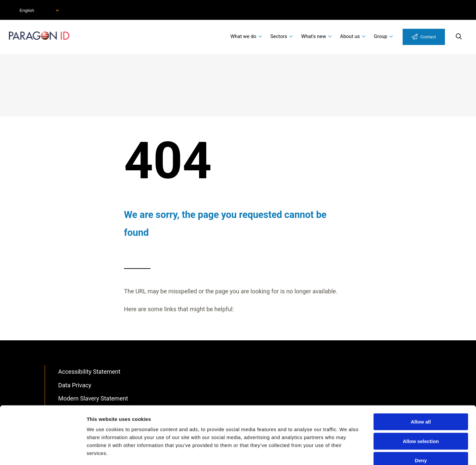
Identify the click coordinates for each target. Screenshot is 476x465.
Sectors (279, 36)
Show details (347, 452)
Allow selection (421, 404)
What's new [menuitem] (314, 36)
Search (459, 36)
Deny (421, 423)
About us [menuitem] (350, 36)
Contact (428, 37)
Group (380, 36)
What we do (243, 36)
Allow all (421, 384)
